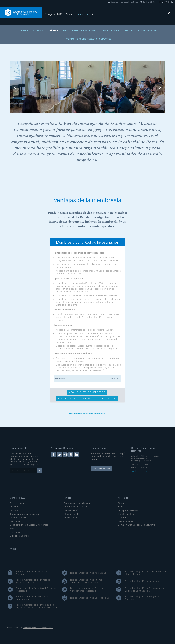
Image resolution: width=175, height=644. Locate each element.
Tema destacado (18, 503)
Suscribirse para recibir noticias (123, 2)
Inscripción (15, 521)
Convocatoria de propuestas (24, 514)
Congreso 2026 (54, 14)
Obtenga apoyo (101, 468)
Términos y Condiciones (141, 471)
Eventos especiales (20, 518)
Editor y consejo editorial (76, 507)
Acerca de (83, 14)
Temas (65, 30)
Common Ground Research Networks (89, 39)
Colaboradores (148, 30)
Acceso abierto (71, 518)
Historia (130, 30)
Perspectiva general (32, 30)
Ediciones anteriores (20, 536)
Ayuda (95, 14)
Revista (70, 14)
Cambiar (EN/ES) (148, 2)
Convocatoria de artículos (77, 503)
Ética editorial (71, 514)
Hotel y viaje (16, 532)
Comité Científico (111, 30)
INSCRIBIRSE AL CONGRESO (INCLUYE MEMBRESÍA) (87, 398)
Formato (14, 507)
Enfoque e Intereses (84, 30)
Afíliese (53, 30)
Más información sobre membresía (87, 414)
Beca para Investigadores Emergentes (29, 525)
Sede (13, 529)
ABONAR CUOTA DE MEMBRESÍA (87, 392)
